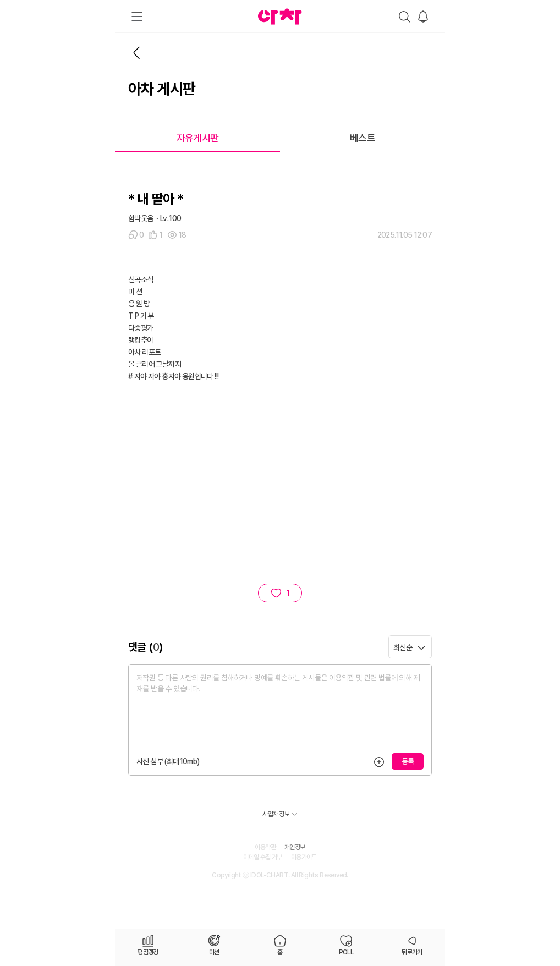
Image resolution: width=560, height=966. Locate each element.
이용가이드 (304, 857)
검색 (404, 17)
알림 (423, 17)
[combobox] (410, 647)
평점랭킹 (148, 952)
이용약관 (265, 847)
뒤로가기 (137, 53)
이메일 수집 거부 (263, 857)
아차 (280, 17)
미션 (214, 952)
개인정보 (295, 847)
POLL (346, 952)
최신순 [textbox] (403, 647)
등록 (379, 761)
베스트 (363, 138)
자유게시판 (198, 138)
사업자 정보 (276, 814)
